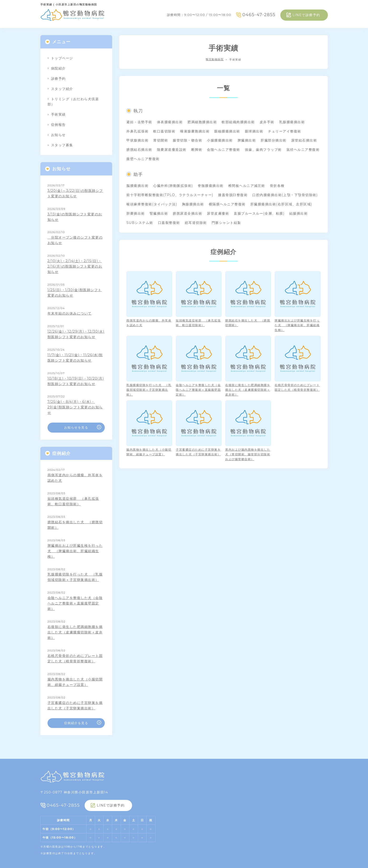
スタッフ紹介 (62, 89)
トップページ (62, 58)
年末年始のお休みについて (70, 313)
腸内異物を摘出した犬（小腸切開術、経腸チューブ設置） (75, 682)
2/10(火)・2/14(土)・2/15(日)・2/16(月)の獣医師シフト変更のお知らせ (75, 266)
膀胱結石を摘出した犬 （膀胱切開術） (75, 525)
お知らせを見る (76, 427)
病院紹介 (58, 68)
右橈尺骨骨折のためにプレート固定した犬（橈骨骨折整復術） (75, 658)
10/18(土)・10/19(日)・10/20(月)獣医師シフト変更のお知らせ (76, 381)
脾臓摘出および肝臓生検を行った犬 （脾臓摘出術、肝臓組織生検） (75, 551)
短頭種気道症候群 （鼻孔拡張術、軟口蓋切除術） (73, 501)
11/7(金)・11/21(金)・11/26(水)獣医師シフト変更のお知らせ (75, 358)
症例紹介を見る (76, 723)
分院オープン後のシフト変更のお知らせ (75, 240)
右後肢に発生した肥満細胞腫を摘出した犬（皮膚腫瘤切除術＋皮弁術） (75, 632)
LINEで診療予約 (306, 15)
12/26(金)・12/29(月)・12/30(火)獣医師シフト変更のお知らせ (76, 334)
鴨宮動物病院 (215, 60)
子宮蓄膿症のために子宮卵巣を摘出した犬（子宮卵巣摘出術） (75, 705)
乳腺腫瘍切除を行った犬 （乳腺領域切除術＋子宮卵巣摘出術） (75, 577)
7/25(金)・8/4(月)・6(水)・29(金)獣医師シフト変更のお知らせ (75, 407)
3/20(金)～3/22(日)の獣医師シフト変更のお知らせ (75, 193)
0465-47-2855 (259, 15)
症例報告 (58, 125)
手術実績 (58, 114)
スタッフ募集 (62, 145)
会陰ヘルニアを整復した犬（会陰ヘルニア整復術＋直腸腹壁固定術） (75, 603)
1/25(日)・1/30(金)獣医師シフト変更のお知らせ (75, 293)
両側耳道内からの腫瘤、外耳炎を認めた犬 (75, 478)
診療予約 (58, 79)
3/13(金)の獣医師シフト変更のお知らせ (75, 217)
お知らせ (58, 135)
